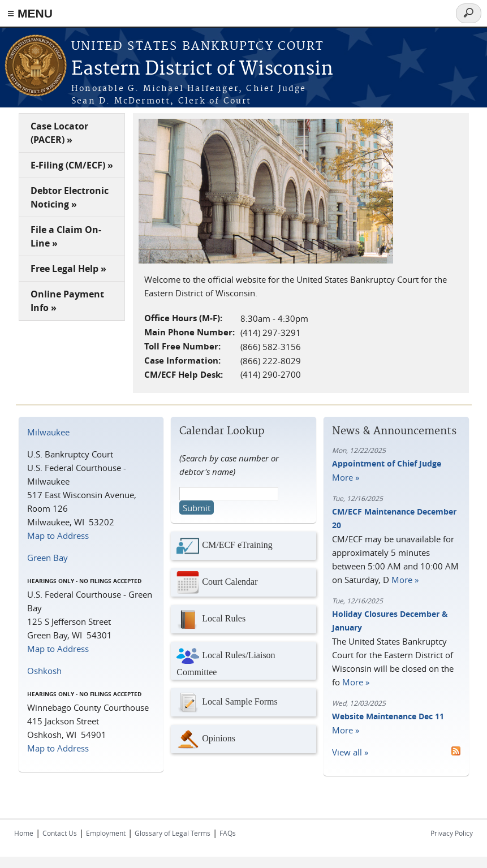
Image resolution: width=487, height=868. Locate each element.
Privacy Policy (452, 833)
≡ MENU (30, 13)
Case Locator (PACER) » (59, 133)
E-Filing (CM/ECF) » (72, 165)
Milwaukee (48, 432)
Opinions (206, 739)
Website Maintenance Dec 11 (388, 716)
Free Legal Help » (68, 269)
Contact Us (60, 833)
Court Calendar (217, 582)
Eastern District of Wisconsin (202, 69)
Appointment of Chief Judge (387, 463)
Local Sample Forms (227, 702)
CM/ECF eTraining (224, 546)
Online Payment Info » (67, 301)
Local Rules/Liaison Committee (226, 661)
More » (346, 477)
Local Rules (211, 619)
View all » (350, 752)
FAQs (228, 833)
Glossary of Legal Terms (173, 833)
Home (24, 833)
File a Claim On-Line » (66, 236)
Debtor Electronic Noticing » (70, 197)
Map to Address (58, 536)
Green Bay (48, 558)
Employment (106, 833)
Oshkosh (44, 671)
